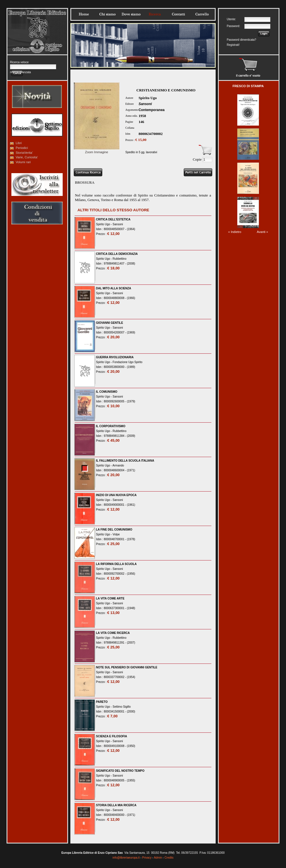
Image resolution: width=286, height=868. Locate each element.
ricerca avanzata (20, 72)
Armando (118, 465)
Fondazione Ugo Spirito (127, 362)
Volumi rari (23, 162)
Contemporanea (151, 110)
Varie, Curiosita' (27, 157)
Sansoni (145, 104)
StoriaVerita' (24, 153)
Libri (19, 143)
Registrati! (233, 45)
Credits (169, 858)
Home (84, 14)
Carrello (202, 14)
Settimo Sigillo (121, 707)
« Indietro (235, 232)
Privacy (147, 858)
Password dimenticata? (241, 40)
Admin (158, 858)
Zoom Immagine (97, 150)
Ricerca (155, 14)
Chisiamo (107, 14)
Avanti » (262, 232)
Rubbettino (119, 259)
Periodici (22, 148)
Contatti (178, 14)
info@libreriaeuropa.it (126, 858)
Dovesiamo (131, 14)
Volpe (116, 534)
